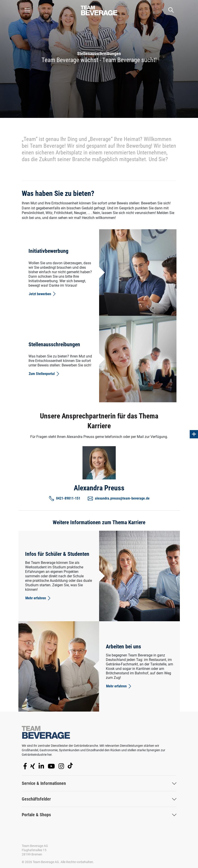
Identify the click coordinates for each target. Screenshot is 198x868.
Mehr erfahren (38, 598)
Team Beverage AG (35, 846)
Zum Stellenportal (44, 374)
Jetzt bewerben (43, 294)
